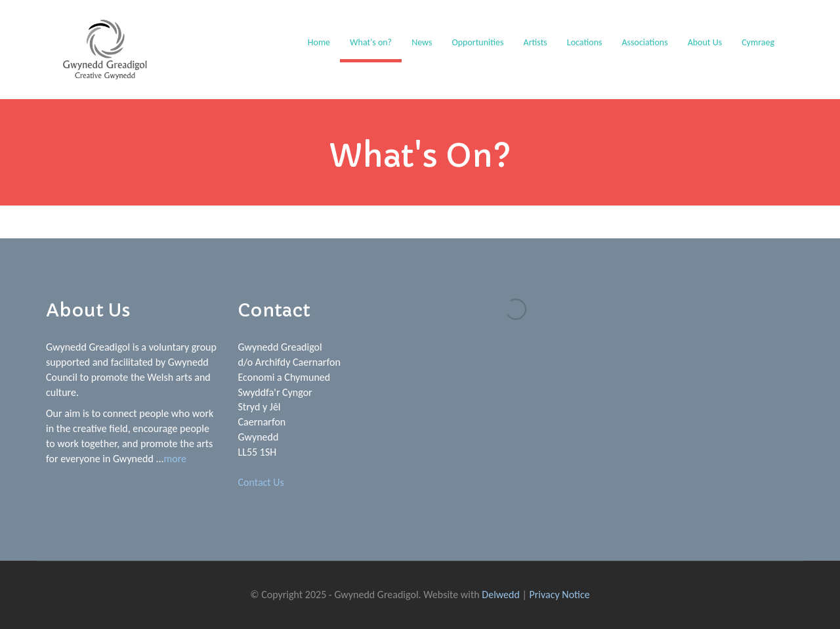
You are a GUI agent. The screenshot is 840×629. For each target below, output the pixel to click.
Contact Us (261, 482)
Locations (585, 42)
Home (319, 42)
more (176, 459)
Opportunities (477, 42)
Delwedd (501, 595)
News (422, 42)
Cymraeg (758, 42)
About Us (705, 42)
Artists (535, 42)
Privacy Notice (560, 595)
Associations (644, 42)
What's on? (371, 42)
